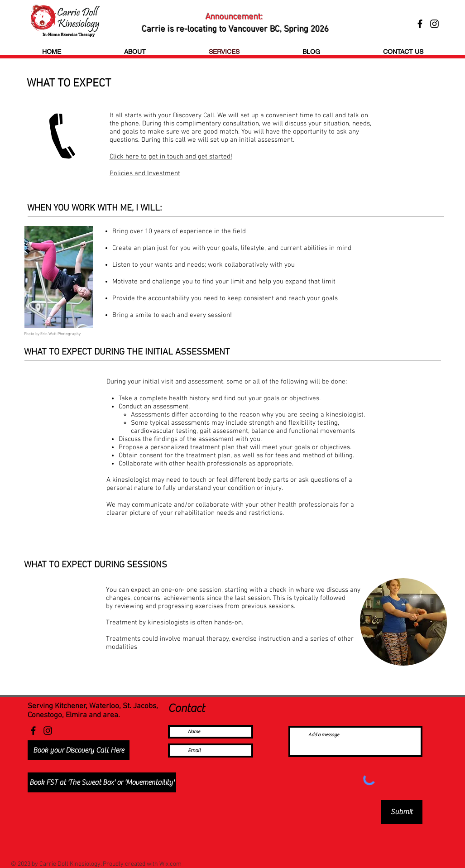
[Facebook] (33, 731)
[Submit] (402, 812)
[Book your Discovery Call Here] (79, 750)
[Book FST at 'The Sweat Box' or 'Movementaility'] (102, 782)
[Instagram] (48, 731)
